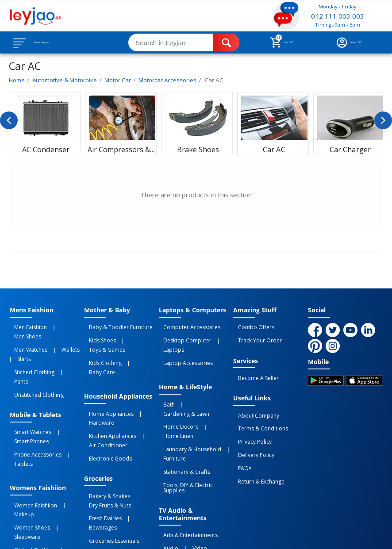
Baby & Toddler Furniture (116, 326)
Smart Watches (28, 395)
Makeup (67, 448)
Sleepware (63, 458)
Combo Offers (251, 326)
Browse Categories (61, 42)
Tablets (71, 411)
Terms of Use (179, 525)
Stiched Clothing (30, 351)
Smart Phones (27, 401)
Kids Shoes (98, 336)
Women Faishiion (31, 448)
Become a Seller (254, 370)
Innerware (67, 468)
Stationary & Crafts (182, 418)
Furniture (170, 409)
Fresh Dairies (100, 464)
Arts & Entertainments (186, 469)
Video (186, 479)
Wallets (57, 336)
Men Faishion (26, 326)
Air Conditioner (103, 405)
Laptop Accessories (184, 346)
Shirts (17, 342)
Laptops (222, 336)
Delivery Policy (251, 433)
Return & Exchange (256, 452)
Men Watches (26, 336)
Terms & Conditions (258, 413)
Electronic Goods (106, 415)
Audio (166, 479)
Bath (165, 384)
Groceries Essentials (109, 473)
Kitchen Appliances (108, 399)
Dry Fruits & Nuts (105, 454)
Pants (62, 351)
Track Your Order (255, 336)
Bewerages (136, 464)
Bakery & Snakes (105, 448)
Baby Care (135, 346)
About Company (254, 403)
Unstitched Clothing (34, 361)
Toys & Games (134, 336)
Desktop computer (183, 336)
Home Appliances (106, 384)
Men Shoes (61, 326)
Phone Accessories (33, 411)
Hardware (97, 389)
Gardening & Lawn (198, 384)
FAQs (240, 442)
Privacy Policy (250, 423)
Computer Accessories (187, 326)
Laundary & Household (188, 403)
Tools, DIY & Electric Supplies (195, 428)
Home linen (214, 393)
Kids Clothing (100, 346)
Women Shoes (28, 458)
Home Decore (177, 393)
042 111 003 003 (338, 16)
